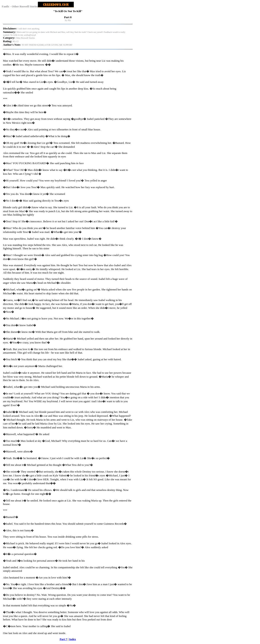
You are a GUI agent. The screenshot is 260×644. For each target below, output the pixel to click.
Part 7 (63, 639)
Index (73, 639)
